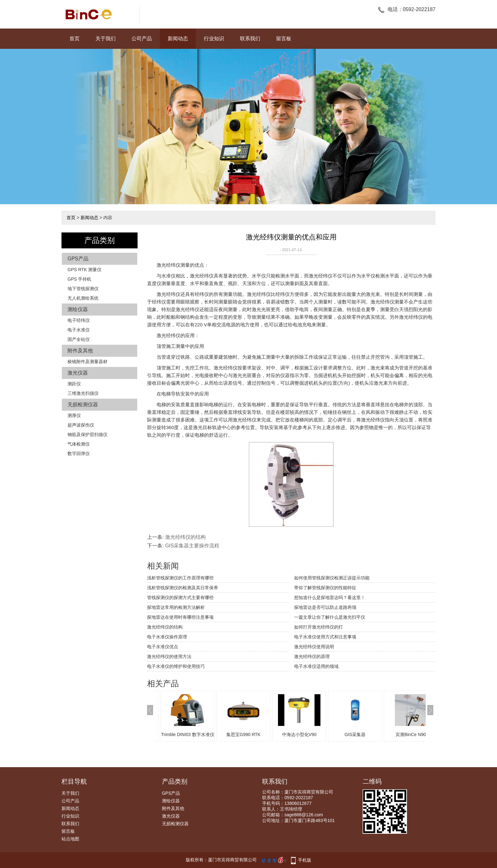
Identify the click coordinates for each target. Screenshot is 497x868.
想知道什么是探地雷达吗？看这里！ (330, 597)
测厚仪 (74, 415)
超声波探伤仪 (81, 425)
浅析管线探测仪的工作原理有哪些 (180, 578)
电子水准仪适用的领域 (316, 666)
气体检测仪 (79, 444)
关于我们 (106, 39)
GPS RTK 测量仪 (84, 270)
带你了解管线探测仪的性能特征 (325, 588)
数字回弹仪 (79, 454)
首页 (74, 39)
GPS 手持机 (79, 279)
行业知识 (214, 39)
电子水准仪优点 (163, 647)
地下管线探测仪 (83, 289)
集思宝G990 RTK (243, 734)
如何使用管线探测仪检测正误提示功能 (332, 578)
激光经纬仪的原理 (312, 656)
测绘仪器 (78, 309)
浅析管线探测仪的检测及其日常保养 (183, 588)
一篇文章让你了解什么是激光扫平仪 (330, 617)
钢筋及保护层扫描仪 (87, 434)
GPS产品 (78, 259)
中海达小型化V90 (299, 734)
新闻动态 (178, 39)
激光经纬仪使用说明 (314, 647)
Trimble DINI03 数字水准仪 (188, 734)
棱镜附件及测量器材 (87, 362)
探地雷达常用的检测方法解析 (176, 607)
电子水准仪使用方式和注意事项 (325, 637)
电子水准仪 (79, 330)
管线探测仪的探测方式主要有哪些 (180, 597)
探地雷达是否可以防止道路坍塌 (325, 607)
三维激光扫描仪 (83, 393)
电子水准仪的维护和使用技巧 (176, 666)
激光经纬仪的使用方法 (169, 656)
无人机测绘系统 (83, 298)
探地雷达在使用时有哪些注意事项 (180, 617)
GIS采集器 (355, 734)
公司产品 (142, 39)
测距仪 (74, 384)
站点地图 (70, 839)
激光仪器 (78, 373)
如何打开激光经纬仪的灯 (319, 627)
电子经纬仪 (79, 320)
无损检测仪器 (83, 405)
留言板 (284, 39)
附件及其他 (80, 351)
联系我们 (250, 39)
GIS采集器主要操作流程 (192, 546)
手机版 (305, 860)
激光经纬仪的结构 (185, 537)
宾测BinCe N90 (411, 734)
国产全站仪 (79, 339)
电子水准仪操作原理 (167, 637)
